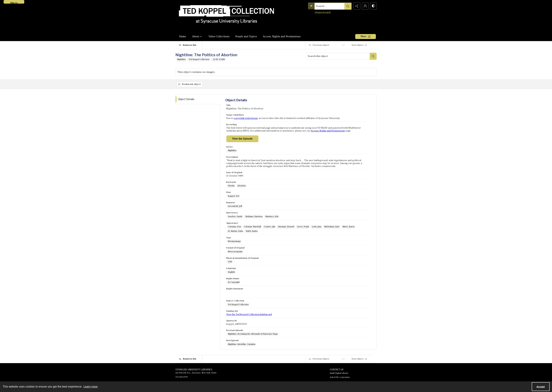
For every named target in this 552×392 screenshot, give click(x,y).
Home (183, 36)
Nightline (181, 59)
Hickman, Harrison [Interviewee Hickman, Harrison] (254, 217)
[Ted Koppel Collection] (227, 16)
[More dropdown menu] (366, 37)
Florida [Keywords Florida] (231, 186)
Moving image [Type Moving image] (234, 241)
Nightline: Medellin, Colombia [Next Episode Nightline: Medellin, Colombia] (242, 344)
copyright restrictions (246, 118)
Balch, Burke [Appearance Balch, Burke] (252, 231)
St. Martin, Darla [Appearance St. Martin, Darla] (235, 231)
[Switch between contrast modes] (373, 6)
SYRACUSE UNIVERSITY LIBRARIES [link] (194, 370)
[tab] (198, 99)
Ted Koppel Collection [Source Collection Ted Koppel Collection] (238, 305)
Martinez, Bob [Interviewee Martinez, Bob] (272, 217)
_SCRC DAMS (219, 59)
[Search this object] (338, 56)
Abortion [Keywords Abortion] (242, 186)
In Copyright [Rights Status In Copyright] (234, 282)
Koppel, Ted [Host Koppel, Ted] (234, 196)
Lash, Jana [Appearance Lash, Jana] (317, 227)
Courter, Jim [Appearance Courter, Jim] (269, 227)
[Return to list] (191, 45)
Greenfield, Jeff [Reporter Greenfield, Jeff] (235, 206)
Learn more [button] (91, 387)
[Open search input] (347, 6)
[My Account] (365, 6)
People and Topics (246, 36)
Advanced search (316, 12)
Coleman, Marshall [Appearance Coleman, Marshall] (252, 227)
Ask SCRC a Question (340, 377)
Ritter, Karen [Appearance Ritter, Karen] (349, 227)
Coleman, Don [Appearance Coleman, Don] (234, 227)
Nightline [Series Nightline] (232, 151)
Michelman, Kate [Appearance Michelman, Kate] (332, 227)
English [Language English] (231, 272)
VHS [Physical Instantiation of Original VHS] (230, 262)
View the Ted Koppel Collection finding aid (249, 315)
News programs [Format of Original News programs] (235, 252)
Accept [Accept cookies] (541, 387)
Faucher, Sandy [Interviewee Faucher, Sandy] (235, 217)
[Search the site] (322, 6)
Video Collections (219, 36)
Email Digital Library (339, 373)
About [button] (197, 36)
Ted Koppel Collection (199, 59)
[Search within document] (373, 56)
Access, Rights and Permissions (282, 36)
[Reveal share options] (356, 6)
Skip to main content (14, 2)
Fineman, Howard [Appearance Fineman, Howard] (286, 227)
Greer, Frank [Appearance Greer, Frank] (303, 227)
